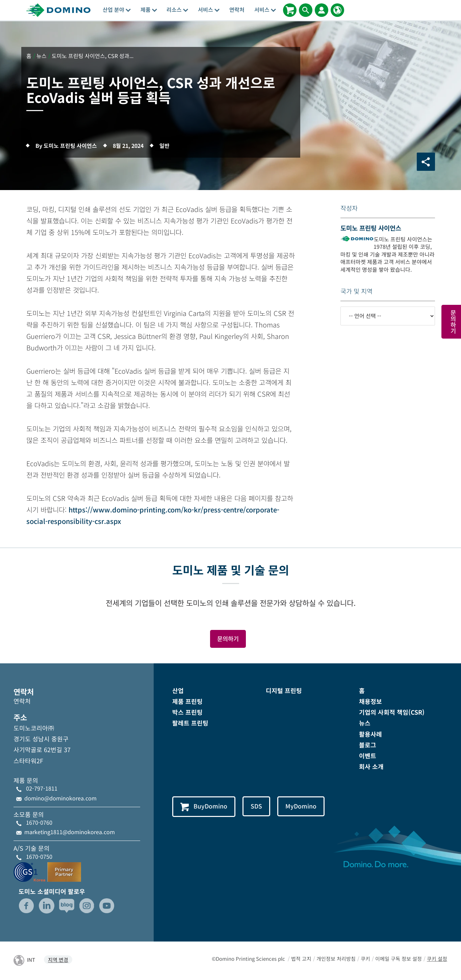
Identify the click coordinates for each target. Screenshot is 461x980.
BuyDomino (204, 807)
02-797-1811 (42, 789)
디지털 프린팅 (284, 691)
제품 (149, 9)
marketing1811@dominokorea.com (70, 832)
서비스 (209, 9)
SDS (257, 807)
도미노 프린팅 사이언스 (371, 228)
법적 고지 (301, 959)
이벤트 (368, 756)
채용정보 (370, 701)
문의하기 (228, 639)
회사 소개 (371, 767)
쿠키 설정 (437, 959)
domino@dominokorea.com (60, 798)
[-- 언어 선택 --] (388, 316)
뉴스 (365, 723)
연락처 (237, 9)
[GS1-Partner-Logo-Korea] (47, 871)
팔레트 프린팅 (190, 723)
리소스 (177, 9)
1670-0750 (39, 857)
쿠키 (365, 959)
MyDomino (302, 807)
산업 (178, 691)
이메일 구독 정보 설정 (399, 959)
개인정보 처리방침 (336, 959)
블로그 (368, 745)
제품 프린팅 (187, 701)
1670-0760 (39, 823)
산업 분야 (117, 9)
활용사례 (370, 734)
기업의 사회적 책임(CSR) (392, 713)
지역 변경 (58, 960)
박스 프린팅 (187, 713)
